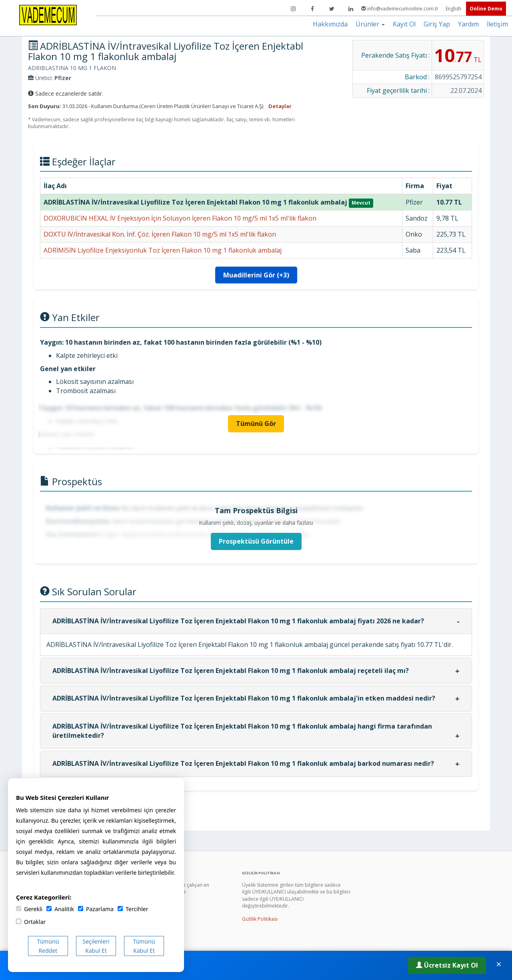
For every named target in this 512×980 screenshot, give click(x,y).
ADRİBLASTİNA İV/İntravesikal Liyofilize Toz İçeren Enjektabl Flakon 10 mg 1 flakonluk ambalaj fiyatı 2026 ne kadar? (238, 621)
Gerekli (29, 909)
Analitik (60, 909)
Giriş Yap (437, 24)
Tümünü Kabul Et (144, 946)
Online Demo (486, 9)
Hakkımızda (330, 24)
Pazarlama (96, 909)
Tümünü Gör (256, 424)
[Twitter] (332, 9)
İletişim (497, 24)
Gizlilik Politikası (260, 919)
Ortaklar (31, 922)
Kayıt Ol (404, 24)
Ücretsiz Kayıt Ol (447, 965)
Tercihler (133, 909)
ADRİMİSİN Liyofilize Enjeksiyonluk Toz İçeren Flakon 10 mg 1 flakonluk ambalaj (163, 250)
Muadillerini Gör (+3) (256, 275)
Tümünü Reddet (48, 946)
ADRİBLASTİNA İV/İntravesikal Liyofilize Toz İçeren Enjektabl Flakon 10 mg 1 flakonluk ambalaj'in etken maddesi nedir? (244, 698)
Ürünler (370, 24)
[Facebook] (312, 9)
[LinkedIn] (351, 9)
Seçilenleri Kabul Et (96, 946)
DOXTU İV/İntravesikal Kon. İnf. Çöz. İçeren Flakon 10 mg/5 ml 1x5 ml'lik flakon (160, 234)
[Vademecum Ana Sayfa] (48, 14)
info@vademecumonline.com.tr (400, 9)
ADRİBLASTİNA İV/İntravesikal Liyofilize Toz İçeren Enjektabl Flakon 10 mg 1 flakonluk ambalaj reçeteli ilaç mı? (231, 671)
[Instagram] (293, 9)
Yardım (468, 24)
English (454, 9)
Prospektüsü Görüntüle (256, 541)
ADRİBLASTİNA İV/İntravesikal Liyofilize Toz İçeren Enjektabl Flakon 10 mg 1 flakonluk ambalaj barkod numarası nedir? (243, 763)
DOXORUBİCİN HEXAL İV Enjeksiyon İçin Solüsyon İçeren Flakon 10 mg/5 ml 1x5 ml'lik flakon (180, 218)
